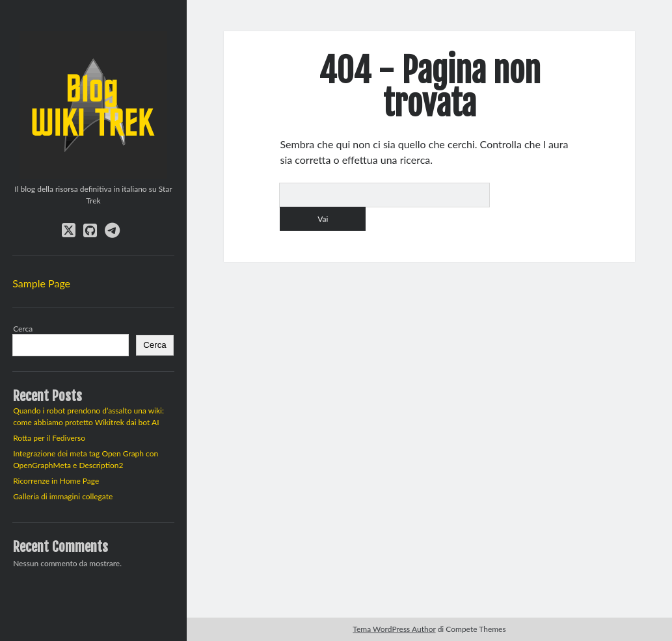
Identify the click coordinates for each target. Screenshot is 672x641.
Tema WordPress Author (394, 629)
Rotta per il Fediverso (49, 438)
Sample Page (41, 283)
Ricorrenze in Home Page (56, 481)
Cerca (23, 329)
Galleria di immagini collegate (63, 496)
